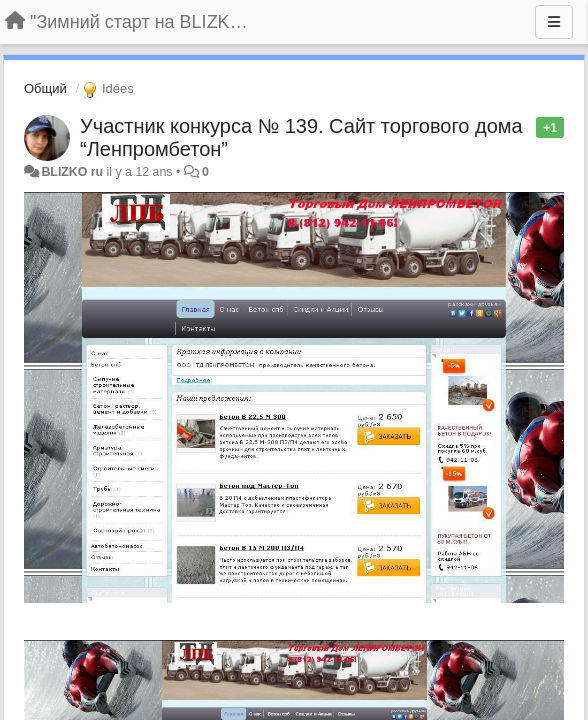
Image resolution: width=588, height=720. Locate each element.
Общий (45, 88)
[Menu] (554, 22)
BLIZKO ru (73, 172)
